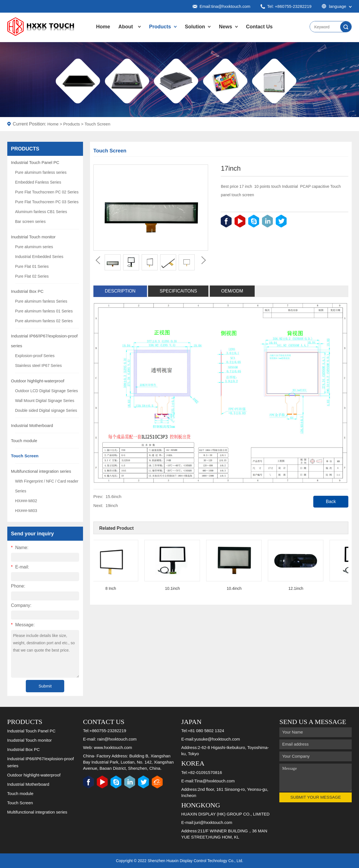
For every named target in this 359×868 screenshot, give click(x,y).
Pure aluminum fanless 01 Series (44, 311)
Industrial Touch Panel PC (35, 162)
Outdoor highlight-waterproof (38, 381)
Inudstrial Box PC (27, 291)
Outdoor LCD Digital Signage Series (47, 391)
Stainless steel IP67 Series (39, 366)
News (226, 27)
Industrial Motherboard (32, 425)
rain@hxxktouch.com (117, 739)
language (337, 6)
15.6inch (113, 496)
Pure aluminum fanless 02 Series (44, 321)
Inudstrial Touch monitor (33, 237)
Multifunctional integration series (41, 471)
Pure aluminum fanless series (41, 172)
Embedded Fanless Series (38, 182)
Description (120, 291)
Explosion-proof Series (35, 356)
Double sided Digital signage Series (46, 410)
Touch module (24, 441)
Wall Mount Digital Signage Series (45, 401)
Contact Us (259, 27)
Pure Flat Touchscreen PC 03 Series (47, 202)
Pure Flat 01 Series (32, 266)
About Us (126, 32)
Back (331, 502)
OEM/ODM (232, 291)
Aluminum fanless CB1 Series (41, 212)
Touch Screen (98, 124)
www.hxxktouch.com (113, 747)
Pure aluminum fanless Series (41, 301)
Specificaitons (178, 291)
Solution (195, 27)
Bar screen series (30, 221)
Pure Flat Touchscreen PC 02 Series (47, 192)
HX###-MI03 (26, 511)
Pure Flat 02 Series (32, 276)
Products (160, 27)
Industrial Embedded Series (39, 257)
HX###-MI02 (26, 501)
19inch (112, 505)
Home (103, 27)
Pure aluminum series (34, 247)
